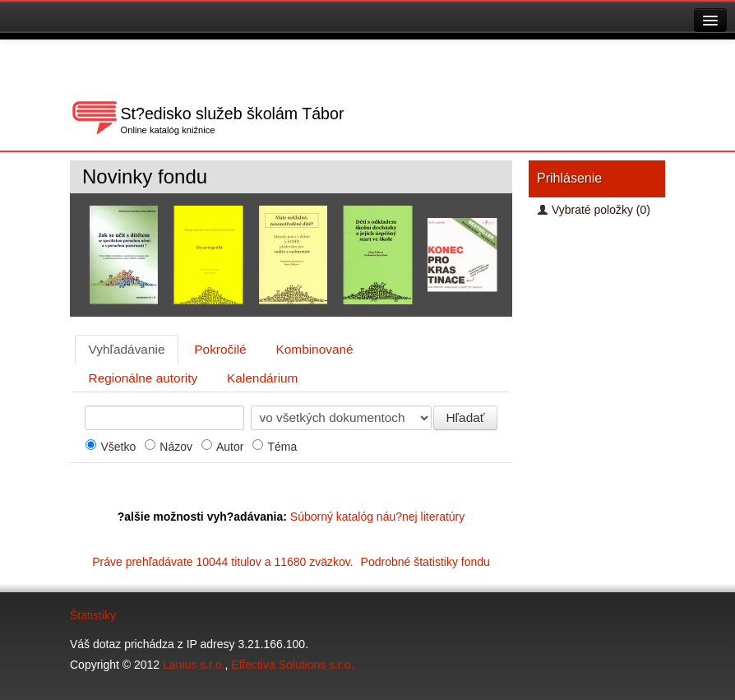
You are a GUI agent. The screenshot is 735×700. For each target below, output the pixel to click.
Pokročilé (220, 349)
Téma (282, 447)
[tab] (127, 350)
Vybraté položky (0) (594, 210)
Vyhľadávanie (127, 349)
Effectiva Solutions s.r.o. (292, 665)
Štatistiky (93, 615)
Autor (230, 447)
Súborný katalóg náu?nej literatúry (377, 517)
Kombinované (315, 349)
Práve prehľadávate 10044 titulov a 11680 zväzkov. (291, 562)
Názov (176, 447)
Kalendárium (262, 378)
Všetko (118, 447)
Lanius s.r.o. (194, 665)
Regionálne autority (143, 378)
